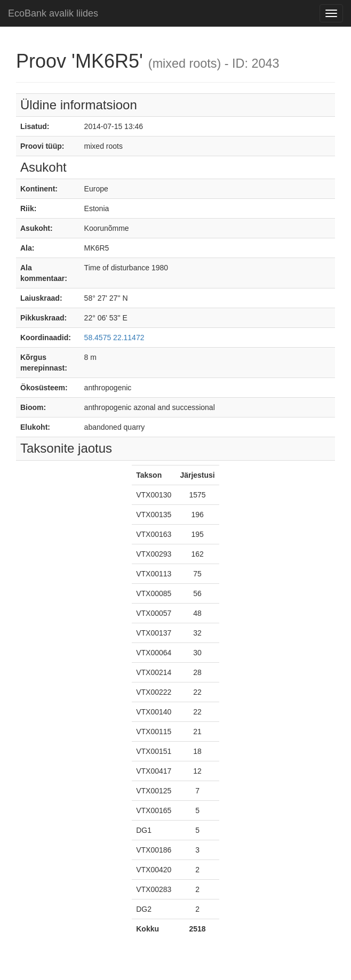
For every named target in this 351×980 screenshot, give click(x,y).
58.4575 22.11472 (114, 338)
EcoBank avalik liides (53, 13)
